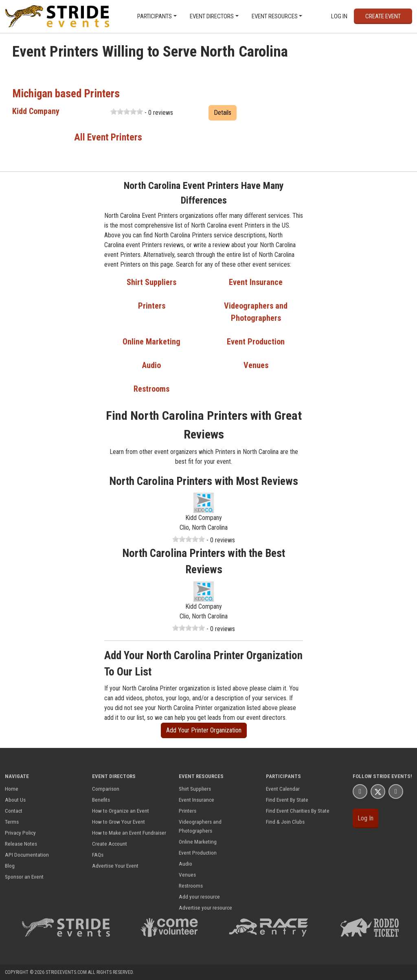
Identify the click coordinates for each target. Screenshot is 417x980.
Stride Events (392, 776)
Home (12, 789)
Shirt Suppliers (151, 282)
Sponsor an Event (24, 877)
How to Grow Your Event (119, 822)
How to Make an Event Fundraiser (129, 833)
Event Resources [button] (275, 16)
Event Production (256, 342)
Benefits (101, 800)
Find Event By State (287, 800)
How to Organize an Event (121, 811)
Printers (152, 306)
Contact (14, 811)
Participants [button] (155, 16)
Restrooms (151, 389)
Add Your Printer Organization (204, 730)
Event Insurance (256, 282)
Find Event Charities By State (298, 811)
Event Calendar (283, 789)
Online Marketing (151, 342)
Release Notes (21, 844)
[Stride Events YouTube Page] (396, 791)
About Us (15, 800)
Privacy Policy (20, 833)
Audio (151, 365)
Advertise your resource (205, 908)
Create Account (110, 844)
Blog (10, 866)
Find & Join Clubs (285, 822)
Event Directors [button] (212, 16)
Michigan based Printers (66, 94)
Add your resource (199, 897)
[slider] (127, 112)
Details (223, 113)
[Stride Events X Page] (378, 791)
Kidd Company (36, 111)
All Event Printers (108, 137)
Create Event (383, 16)
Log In (339, 16)
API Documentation (27, 855)
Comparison (106, 789)
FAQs (98, 855)
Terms (12, 822)
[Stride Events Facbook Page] (360, 791)
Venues (256, 365)
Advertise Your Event (115, 866)
